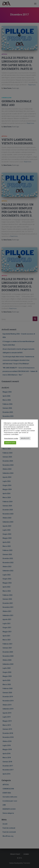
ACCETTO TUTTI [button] (10, 443)
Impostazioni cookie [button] (11, 438)
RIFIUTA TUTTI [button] (25, 438)
